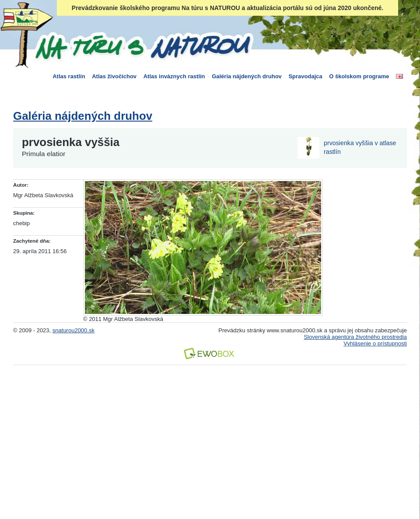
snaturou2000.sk (73, 330)
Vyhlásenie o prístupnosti (375, 343)
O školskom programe (359, 76)
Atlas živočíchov (114, 76)
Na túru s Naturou (142, 45)
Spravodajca (305, 76)
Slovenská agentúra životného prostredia (355, 337)
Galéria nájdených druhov (247, 76)
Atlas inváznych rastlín (174, 76)
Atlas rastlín (69, 76)
